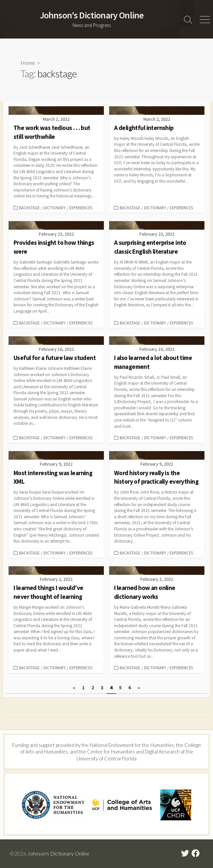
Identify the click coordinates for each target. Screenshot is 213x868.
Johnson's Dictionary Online (58, 854)
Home (28, 63)
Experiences (81, 208)
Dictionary (54, 208)
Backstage (29, 208)
